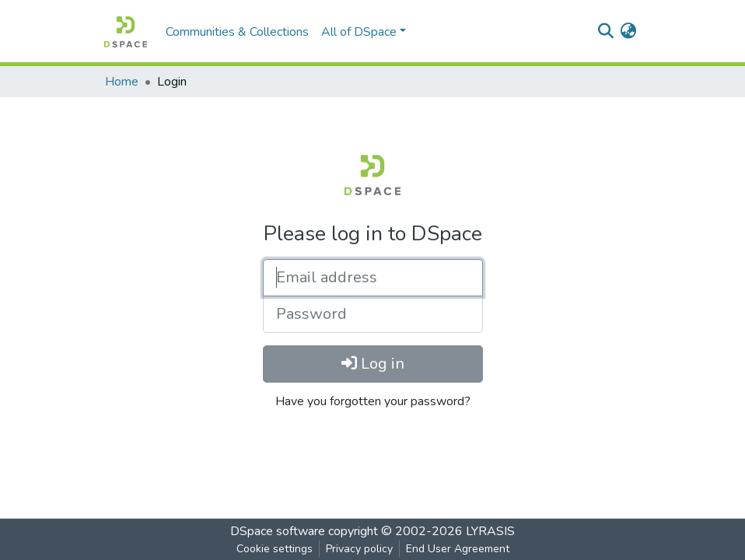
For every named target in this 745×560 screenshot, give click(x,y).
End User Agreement (458, 549)
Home (122, 82)
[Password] (373, 314)
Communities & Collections (237, 32)
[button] (628, 32)
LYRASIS (490, 531)
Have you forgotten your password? (373, 401)
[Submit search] (605, 32)
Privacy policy (359, 549)
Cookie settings (275, 549)
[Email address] (373, 278)
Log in (373, 364)
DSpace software (278, 531)
